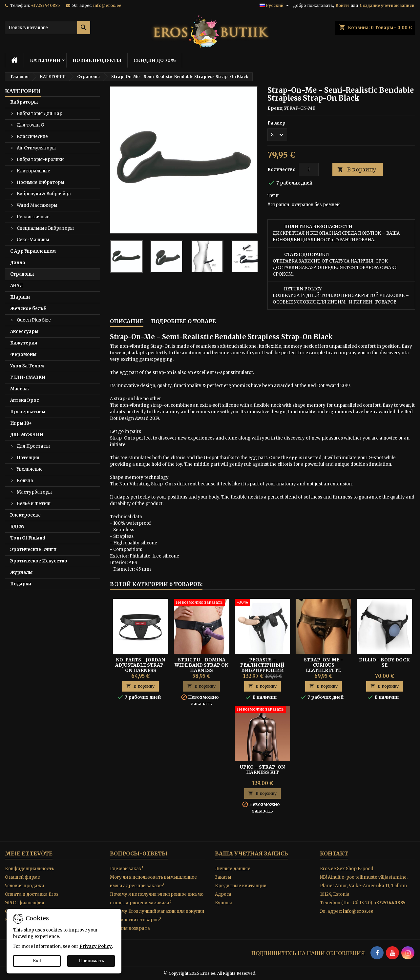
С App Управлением (33, 251)
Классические (32, 137)
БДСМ (17, 527)
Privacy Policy (96, 946)
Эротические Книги (33, 549)
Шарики (20, 297)
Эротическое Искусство (39, 561)
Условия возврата (130, 928)
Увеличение (30, 469)
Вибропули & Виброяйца (44, 194)
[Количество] (309, 169)
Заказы (223, 877)
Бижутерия (24, 343)
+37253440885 (45, 5)
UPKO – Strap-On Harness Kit (262, 770)
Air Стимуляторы (36, 148)
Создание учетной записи (387, 5)
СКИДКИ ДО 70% (155, 60)
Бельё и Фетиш (34, 504)
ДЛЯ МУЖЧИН (27, 435)
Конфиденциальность (30, 869)
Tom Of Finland (28, 538)
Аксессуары (24, 332)
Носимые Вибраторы (41, 182)
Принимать (91, 961)
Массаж (20, 389)
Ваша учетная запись (252, 853)
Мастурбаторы (34, 492)
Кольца (25, 481)
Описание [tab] (127, 321)
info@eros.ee (107, 5)
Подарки (21, 584)
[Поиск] (48, 28)
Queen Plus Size (34, 320)
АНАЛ (17, 286)
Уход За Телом (27, 366)
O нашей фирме (22, 877)
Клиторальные (33, 171)
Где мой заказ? (127, 869)
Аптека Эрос (25, 400)
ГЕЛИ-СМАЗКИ (28, 377)
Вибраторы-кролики (40, 159)
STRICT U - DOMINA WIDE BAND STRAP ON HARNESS (201, 665)
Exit (37, 961)
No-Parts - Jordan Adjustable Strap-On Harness (140, 665)
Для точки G (30, 125)
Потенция (28, 458)
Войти (342, 5)
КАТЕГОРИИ (45, 60)
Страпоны (22, 274)
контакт (334, 853)
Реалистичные (33, 217)
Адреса (223, 894)
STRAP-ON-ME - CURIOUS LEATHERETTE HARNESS (323, 668)
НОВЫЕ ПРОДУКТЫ (97, 60)
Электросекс (25, 515)
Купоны (223, 903)
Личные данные (233, 869)
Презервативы (28, 412)
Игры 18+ (21, 423)
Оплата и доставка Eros (32, 894)
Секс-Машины (33, 240)
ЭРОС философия (25, 903)
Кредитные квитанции (241, 886)
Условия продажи (24, 886)
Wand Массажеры (37, 205)
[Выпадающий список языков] (275, 6)
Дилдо (18, 263)
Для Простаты (33, 446)
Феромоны (23, 354)
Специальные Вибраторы (45, 228)
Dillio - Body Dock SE (384, 662)
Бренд (275, 108)
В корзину (357, 170)
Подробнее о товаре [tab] (183, 321)
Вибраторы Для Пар (40, 114)
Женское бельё (28, 309)
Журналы (21, 572)
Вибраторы (24, 102)
